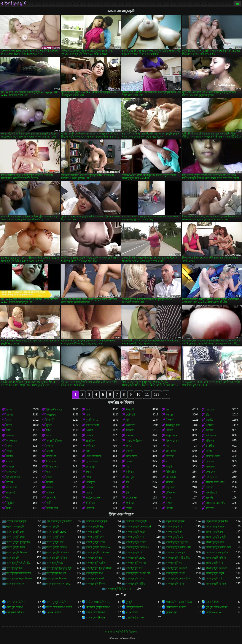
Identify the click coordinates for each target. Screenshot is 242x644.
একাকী (50, 451)
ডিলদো (170, 456)
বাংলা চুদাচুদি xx (174, 532)
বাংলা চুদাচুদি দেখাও (136, 542)
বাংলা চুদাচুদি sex (15, 532)
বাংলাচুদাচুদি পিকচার (57, 578)
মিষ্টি (88, 451)
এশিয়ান (210, 425)
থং (127, 467)
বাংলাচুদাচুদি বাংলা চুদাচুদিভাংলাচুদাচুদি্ (60, 584)
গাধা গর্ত (11, 493)
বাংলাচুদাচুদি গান (214, 563)
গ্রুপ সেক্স (210, 472)
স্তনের (89, 493)
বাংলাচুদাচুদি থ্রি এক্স (56, 573)
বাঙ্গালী (209, 498)
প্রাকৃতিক (90, 441)
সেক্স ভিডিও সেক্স (135, 618)
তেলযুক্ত (91, 482)
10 (139, 395)
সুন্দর (49, 425)
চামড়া (129, 446)
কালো (9, 451)
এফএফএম (12, 472)
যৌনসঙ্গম (171, 493)
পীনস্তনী (130, 410)
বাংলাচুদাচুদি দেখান (176, 573)
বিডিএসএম (52, 467)
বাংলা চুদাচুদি (53, 527)
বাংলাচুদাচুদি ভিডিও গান (119, 589)
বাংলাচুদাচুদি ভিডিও (216, 584)
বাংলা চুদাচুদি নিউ (215, 542)
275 (157, 395)
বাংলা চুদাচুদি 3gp (95, 527)
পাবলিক (90, 508)
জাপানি (90, 436)
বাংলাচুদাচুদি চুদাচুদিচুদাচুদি (59, 568)
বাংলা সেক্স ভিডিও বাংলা (59, 607)
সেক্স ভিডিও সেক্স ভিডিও (179, 602)
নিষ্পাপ (170, 420)
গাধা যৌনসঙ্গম (93, 456)
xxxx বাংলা (132, 612)
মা (167, 461)
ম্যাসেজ (210, 508)
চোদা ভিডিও (212, 602)
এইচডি (209, 420)
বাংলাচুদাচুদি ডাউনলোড (19, 573)
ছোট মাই (130, 415)
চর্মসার (209, 451)
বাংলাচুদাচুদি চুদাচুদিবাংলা (99, 568)
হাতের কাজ (92, 461)
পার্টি (49, 503)
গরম (49, 436)
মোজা (169, 498)
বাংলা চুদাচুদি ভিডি (16, 547)
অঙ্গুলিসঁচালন (134, 441)
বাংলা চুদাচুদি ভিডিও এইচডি (139, 547)
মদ (127, 482)
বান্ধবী (129, 451)
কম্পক (10, 482)
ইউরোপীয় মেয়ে (54, 410)
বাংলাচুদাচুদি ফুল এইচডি (178, 578)
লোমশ (50, 446)
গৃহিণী (169, 467)
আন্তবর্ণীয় (51, 456)
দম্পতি (10, 461)
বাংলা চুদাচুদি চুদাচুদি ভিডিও (20, 542)
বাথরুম (170, 503)
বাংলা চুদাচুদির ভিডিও (57, 602)
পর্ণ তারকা (211, 436)
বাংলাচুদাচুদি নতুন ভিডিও (19, 578)
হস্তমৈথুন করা (173, 425)
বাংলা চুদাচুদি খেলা (96, 537)
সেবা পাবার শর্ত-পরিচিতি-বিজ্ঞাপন (121, 632)
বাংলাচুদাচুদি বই (214, 578)
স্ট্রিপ (48, 430)
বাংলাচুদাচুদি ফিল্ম (135, 578)
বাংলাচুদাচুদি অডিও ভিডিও (179, 558)
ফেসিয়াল (91, 446)
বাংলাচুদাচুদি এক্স (55, 563)
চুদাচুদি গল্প (171, 612)
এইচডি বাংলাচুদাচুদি (16, 521)
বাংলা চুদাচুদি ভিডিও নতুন (60, 553)
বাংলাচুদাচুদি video (136, 558)
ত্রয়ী (8, 430)
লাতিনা (170, 482)
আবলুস (10, 467)
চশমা (88, 472)
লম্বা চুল (130, 477)
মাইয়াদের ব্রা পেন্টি (215, 503)
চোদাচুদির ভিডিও (135, 607)
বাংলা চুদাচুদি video (56, 532)
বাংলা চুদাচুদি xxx (215, 532)
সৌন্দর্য (170, 430)
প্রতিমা (169, 508)
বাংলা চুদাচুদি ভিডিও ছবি (218, 547)
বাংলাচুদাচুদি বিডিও (136, 584)
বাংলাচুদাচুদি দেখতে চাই (138, 573)
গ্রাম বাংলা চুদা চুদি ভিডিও (59, 521)
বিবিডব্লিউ (171, 472)
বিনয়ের (210, 430)
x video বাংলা (54, 612)
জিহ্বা (129, 508)
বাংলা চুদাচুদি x (94, 532)
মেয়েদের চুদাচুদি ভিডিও (98, 607)
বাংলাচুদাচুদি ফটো (95, 578)
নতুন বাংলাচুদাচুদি (15, 527)
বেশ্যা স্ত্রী (90, 467)
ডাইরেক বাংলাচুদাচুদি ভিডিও (139, 521)
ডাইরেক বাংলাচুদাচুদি (97, 521)
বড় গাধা (170, 487)
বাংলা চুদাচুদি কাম (55, 537)
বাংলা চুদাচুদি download (138, 527)
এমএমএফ (171, 477)
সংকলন (10, 436)
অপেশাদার (12, 441)
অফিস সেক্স (52, 508)
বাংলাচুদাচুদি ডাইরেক (177, 568)
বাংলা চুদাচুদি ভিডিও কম (178, 547)
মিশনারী (50, 420)
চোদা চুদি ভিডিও (15, 607)
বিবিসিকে (51, 461)
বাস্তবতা (210, 461)
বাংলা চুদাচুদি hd (174, 527)
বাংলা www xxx (214, 612)
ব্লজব (9, 410)
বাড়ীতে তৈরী (213, 456)
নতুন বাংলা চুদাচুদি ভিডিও (219, 521)
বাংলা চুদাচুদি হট (134, 553)
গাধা (88, 410)
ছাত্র (48, 472)
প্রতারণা (90, 487)
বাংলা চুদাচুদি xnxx (135, 532)
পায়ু (8, 498)
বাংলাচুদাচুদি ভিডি (175, 584)
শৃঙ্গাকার (130, 436)
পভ (168, 446)
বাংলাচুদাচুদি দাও (94, 573)
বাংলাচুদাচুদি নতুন (215, 573)
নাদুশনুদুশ (210, 467)
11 (147, 395)
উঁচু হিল (10, 503)
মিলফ (9, 425)
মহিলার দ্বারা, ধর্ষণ (215, 482)
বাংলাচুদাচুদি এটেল (96, 563)
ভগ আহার (211, 477)
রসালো (209, 487)
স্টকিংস (130, 430)
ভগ (168, 410)
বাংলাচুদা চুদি (13, 558)
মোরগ (49, 487)
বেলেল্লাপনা (132, 498)
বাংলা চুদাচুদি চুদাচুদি (216, 537)
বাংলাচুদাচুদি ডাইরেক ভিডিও (219, 568)
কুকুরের (170, 415)
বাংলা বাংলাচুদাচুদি (175, 553)
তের (9, 420)
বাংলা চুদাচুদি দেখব (96, 542)
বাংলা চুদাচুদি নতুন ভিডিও (179, 542)
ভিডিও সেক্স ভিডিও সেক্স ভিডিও (99, 602)
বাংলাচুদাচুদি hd (94, 558)
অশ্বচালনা (51, 415)
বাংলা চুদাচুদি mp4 (215, 527)
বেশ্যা (9, 446)
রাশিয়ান (130, 472)
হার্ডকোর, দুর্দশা (94, 498)
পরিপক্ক (50, 493)
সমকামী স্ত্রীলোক (54, 441)
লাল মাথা (171, 451)
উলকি (9, 456)
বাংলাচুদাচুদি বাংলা (16, 584)
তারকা (129, 461)
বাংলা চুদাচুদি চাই (174, 537)
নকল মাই (51, 498)
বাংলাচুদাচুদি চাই (14, 568)
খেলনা (89, 430)
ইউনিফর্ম (90, 503)
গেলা (49, 477)
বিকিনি (50, 482)
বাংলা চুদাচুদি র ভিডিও (98, 553)
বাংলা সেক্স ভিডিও (16, 602)
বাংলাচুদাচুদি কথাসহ (136, 563)
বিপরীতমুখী (212, 493)
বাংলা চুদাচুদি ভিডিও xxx (99, 547)
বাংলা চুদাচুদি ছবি (55, 542)
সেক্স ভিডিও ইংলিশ (176, 607)
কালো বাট (11, 487)
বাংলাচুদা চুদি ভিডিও (57, 558)
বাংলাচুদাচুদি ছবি (134, 568)
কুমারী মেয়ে (92, 420)
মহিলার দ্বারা (92, 425)
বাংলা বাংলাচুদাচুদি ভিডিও (219, 553)
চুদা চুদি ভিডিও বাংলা (217, 607)
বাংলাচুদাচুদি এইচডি (216, 558)
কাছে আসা (131, 456)
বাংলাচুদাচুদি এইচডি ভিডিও (20, 563)
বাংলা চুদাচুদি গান (135, 537)
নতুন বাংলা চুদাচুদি (175, 521)
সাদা (88, 415)
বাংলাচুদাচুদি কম (174, 563)
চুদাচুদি (129, 602)
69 (127, 493)
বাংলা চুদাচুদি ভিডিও (57, 547)
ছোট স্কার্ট (131, 503)
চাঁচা (208, 415)
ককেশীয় (210, 446)
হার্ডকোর (210, 410)
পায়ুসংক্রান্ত (172, 436)
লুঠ (128, 420)
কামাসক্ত (130, 425)
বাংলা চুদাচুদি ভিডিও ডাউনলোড (20, 553)
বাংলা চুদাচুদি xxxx (16, 537)
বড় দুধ (10, 415)
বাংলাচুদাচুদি (14, 3)
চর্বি (128, 487)
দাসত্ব (89, 477)
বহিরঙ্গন (210, 441)
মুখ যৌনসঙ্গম (13, 477)
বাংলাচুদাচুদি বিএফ (96, 584)
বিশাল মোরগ (173, 441)
